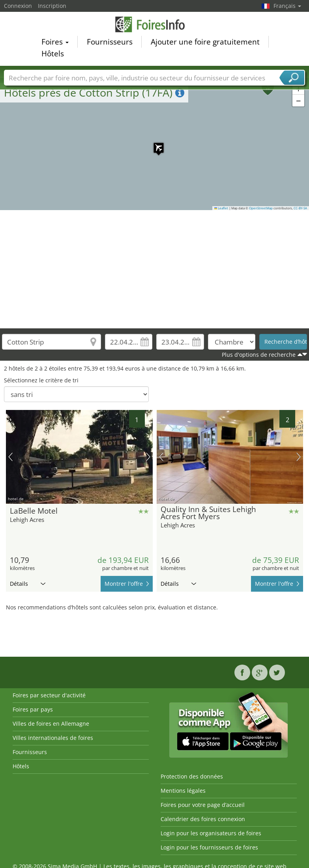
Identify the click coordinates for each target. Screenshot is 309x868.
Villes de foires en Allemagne (51, 724)
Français (287, 6)
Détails (28, 584)
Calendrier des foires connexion (203, 819)
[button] (155, 144)
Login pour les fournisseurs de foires (209, 847)
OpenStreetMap (261, 208)
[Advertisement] (155, 269)
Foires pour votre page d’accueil (203, 805)
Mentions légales (183, 791)
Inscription (52, 6)
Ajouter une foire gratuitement (205, 42)
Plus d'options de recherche (259, 355)
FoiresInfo (155, 24)
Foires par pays (33, 709)
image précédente (10, 457)
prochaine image (148, 457)
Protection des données (192, 776)
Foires (55, 42)
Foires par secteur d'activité (49, 695)
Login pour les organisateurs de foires (211, 833)
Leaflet (221, 208)
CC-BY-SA (300, 208)
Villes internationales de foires (53, 738)
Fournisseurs (110, 42)
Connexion (18, 6)
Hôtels (53, 54)
